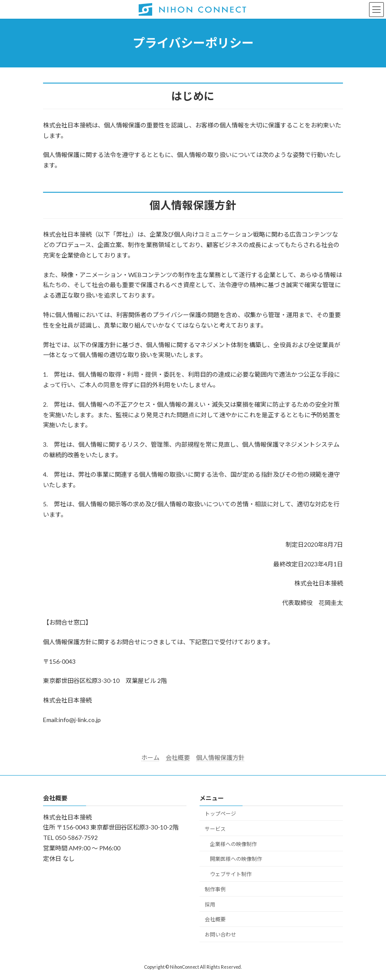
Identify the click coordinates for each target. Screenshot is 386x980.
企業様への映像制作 (233, 844)
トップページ (220, 814)
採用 (210, 904)
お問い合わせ (220, 935)
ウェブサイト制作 (231, 874)
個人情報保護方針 (220, 758)
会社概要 (178, 758)
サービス (215, 828)
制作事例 (215, 889)
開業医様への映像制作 (236, 859)
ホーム (150, 758)
